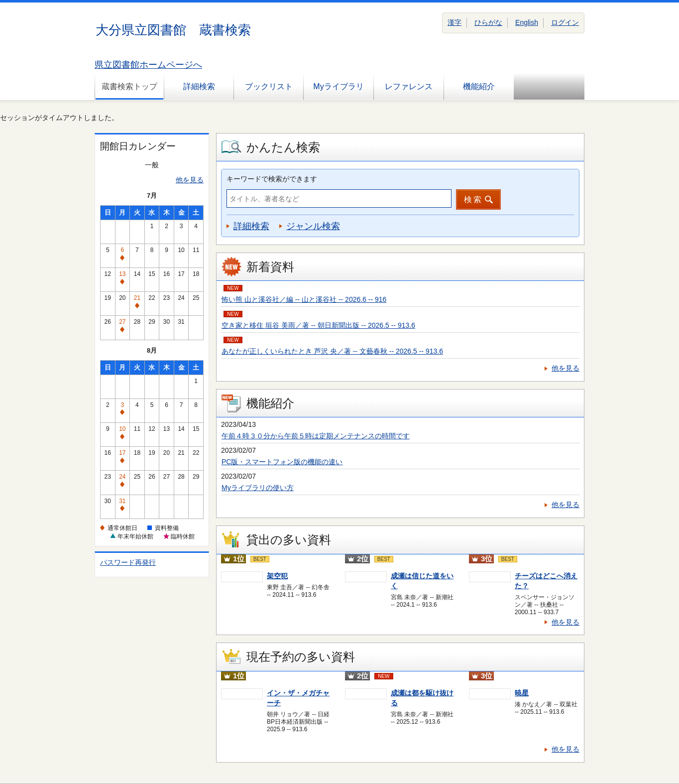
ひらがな (488, 22)
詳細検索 (199, 86)
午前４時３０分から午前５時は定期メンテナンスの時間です (316, 436)
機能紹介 (479, 86)
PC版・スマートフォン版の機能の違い (282, 462)
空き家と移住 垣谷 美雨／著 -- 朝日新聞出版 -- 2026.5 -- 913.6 (318, 325)
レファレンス (409, 86)
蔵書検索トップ (129, 86)
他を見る (190, 180)
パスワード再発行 (128, 562)
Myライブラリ (338, 86)
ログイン (565, 22)
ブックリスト (269, 86)
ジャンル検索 (313, 226)
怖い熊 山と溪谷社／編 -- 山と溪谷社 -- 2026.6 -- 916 (304, 299)
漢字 (454, 22)
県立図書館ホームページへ (148, 65)
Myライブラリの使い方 (258, 488)
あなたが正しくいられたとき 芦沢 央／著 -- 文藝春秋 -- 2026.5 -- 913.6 (332, 351)
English (527, 22)
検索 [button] (473, 199)
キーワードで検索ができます (272, 179)
